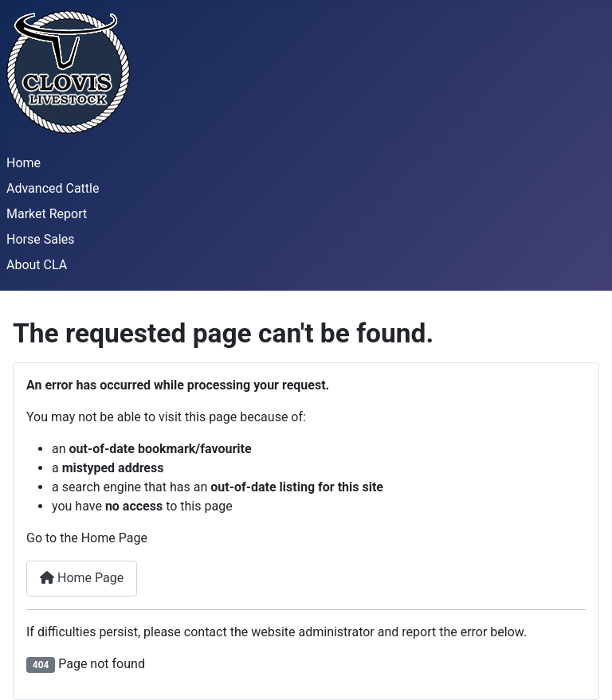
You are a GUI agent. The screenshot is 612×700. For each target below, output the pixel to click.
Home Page (82, 578)
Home (24, 163)
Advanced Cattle (53, 188)
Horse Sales (41, 239)
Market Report (47, 214)
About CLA (37, 265)
